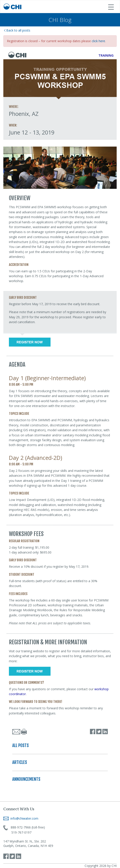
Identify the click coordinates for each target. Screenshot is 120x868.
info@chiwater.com (21, 818)
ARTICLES (20, 762)
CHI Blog (60, 20)
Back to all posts (17, 30)
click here (98, 41)
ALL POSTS (20, 745)
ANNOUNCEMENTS (26, 779)
